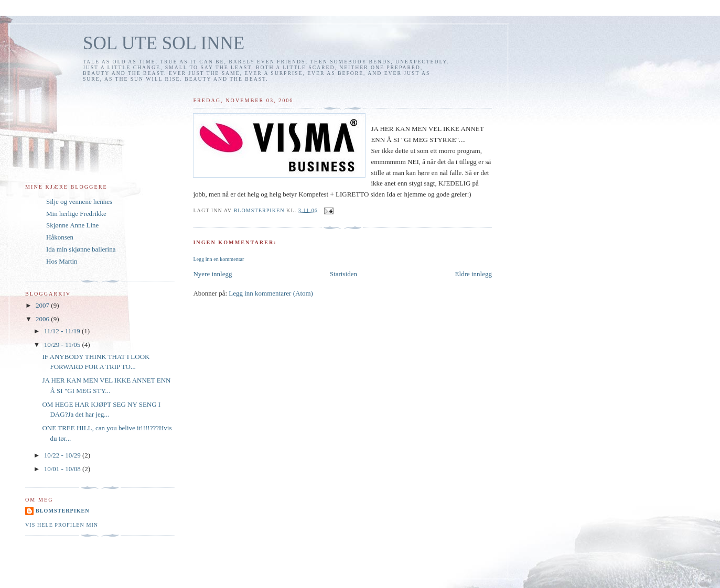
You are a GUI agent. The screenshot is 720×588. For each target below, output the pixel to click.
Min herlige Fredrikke (76, 214)
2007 (43, 305)
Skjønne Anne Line (72, 225)
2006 (43, 319)
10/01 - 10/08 (63, 469)
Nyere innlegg (212, 274)
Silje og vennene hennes (79, 202)
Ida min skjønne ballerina (81, 249)
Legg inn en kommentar (218, 259)
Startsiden (343, 274)
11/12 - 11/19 (63, 331)
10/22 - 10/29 (63, 455)
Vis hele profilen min (62, 525)
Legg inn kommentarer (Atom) (271, 293)
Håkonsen (60, 237)
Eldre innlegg (474, 274)
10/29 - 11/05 (63, 345)
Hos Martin (62, 261)
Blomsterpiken (63, 511)
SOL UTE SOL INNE (164, 43)
